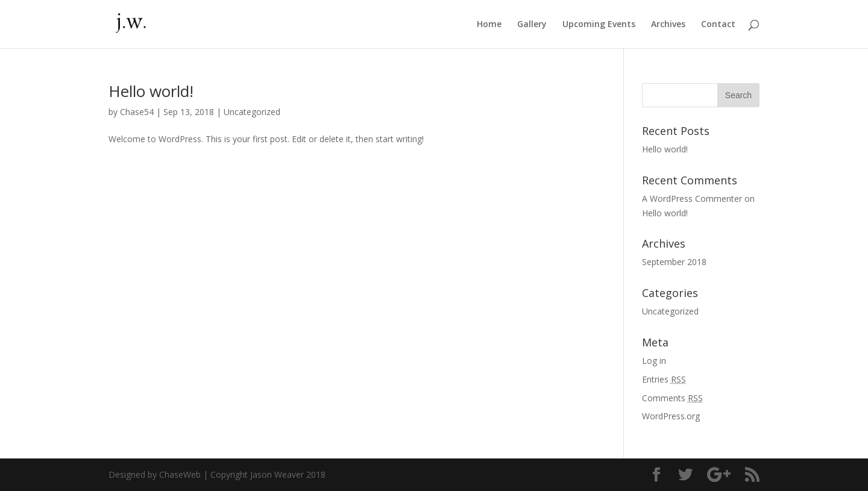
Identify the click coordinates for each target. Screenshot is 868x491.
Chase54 (137, 112)
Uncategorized (252, 112)
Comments (672, 398)
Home (489, 25)
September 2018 (674, 262)
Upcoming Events (599, 25)
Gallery (532, 25)
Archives (668, 25)
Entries (664, 379)
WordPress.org (671, 416)
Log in (654, 361)
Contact (718, 25)
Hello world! (151, 91)
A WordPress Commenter (692, 199)
